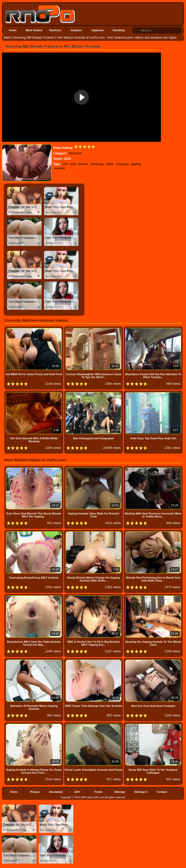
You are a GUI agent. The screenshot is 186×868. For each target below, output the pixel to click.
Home (13, 30)
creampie (122, 164)
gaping (136, 164)
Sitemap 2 (141, 792)
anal (73, 164)
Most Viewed (34, 30)
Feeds (98, 792)
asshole (60, 168)
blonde (83, 164)
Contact (162, 792)
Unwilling (119, 30)
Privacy (35, 792)
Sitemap (120, 792)
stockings (97, 164)
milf (65, 164)
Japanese (97, 30)
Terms (14, 792)
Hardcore (55, 30)
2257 (77, 792)
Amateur (76, 30)
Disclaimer (56, 792)
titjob (110, 164)
